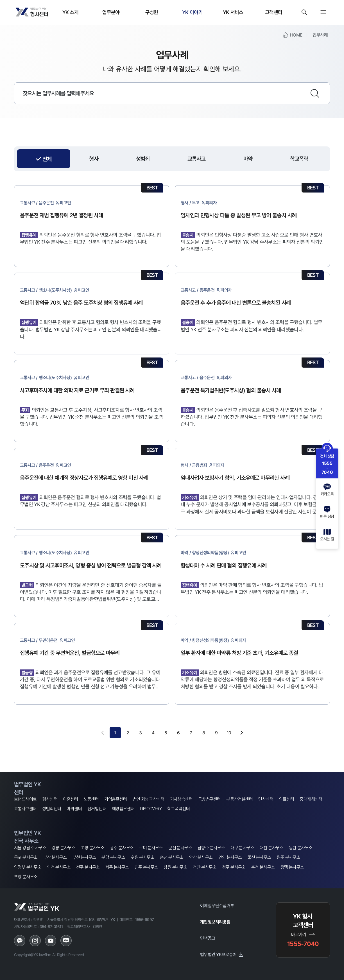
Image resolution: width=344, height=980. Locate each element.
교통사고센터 (25, 809)
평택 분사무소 (292, 867)
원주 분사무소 (288, 857)
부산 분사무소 (55, 857)
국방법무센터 (209, 799)
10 (229, 733)
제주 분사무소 (117, 867)
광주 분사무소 (122, 848)
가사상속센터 (181, 799)
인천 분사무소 (59, 867)
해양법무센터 (123, 809)
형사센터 (50, 799)
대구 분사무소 (242, 848)
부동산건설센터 (239, 799)
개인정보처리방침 (215, 922)
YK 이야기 (192, 12)
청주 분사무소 (234, 867)
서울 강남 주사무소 (30, 848)
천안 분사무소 (205, 867)
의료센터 (287, 799)
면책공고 (208, 938)
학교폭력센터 (178, 809)
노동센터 (91, 799)
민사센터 (266, 799)
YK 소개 (71, 12)
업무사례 (320, 35)
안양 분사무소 (230, 857)
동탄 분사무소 (301, 848)
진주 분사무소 (146, 867)
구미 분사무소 (151, 848)
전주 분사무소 (88, 867)
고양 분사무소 (93, 848)
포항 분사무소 (26, 877)
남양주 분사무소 (211, 848)
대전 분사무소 (271, 848)
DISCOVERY (151, 809)
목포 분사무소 (26, 857)
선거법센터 (97, 809)
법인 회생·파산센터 (149, 799)
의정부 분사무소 (28, 867)
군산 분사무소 (180, 848)
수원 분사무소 (142, 857)
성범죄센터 (52, 809)
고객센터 (274, 12)
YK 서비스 (233, 12)
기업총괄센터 (116, 799)
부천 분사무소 (84, 857)
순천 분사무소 (172, 857)
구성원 (152, 12)
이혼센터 (71, 799)
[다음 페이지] (242, 733)
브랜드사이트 (25, 799)
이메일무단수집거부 (217, 906)
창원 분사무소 (175, 867)
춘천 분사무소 (263, 867)
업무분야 (111, 12)
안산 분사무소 (201, 857)
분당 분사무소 (113, 857)
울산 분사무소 (259, 857)
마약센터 (74, 809)
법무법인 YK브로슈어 (222, 954)
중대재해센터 (311, 799)
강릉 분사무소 (64, 848)
